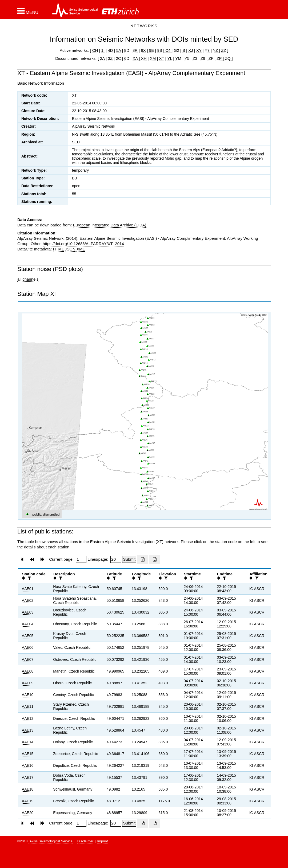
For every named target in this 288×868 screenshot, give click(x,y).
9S (160, 50)
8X (143, 50)
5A (119, 50)
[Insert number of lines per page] (116, 559)
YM (178, 58)
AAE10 (28, 695)
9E (152, 50)
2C (118, 58)
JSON (70, 249)
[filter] (29, 578)
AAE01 (28, 589)
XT (162, 58)
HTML (58, 249)
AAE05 (28, 636)
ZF (211, 58)
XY (199, 50)
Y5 (187, 58)
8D (127, 50)
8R (135, 50)
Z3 (195, 58)
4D (110, 50)
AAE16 (28, 765)
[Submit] (129, 559)
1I (103, 50)
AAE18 (28, 789)
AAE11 (28, 706)
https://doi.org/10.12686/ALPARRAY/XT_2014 (83, 244)
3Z (110, 58)
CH (96, 50)
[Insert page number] (81, 559)
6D (127, 58)
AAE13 (28, 730)
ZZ (223, 50)
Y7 (207, 50)
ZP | (220, 58)
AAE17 (28, 777)
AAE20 (28, 813)
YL (170, 58)
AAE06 (28, 647)
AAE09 (28, 683)
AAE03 (28, 612)
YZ (216, 50)
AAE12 (28, 718)
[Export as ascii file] (155, 560)
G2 (177, 50)
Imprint (103, 841)
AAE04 (28, 624)
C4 (168, 50)
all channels (28, 279)
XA (136, 58)
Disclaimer (85, 841)
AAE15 (28, 754)
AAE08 (28, 671)
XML (81, 249)
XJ (191, 50)
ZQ (227, 58)
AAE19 (28, 801)
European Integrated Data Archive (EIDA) (109, 225)
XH (143, 58)
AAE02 (28, 600)
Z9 (203, 58)
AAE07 (28, 659)
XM (153, 58)
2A (102, 58)
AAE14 (28, 742)
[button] (28, 11)
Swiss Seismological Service (51, 841)
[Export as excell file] (143, 560)
